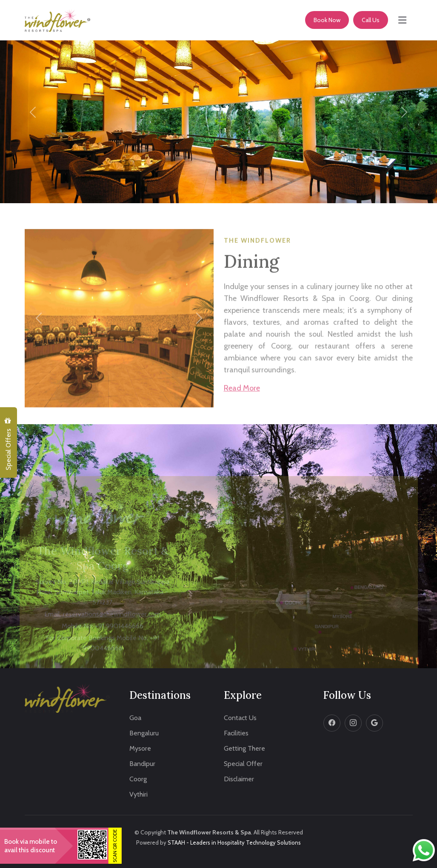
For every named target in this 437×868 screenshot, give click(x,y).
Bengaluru (144, 733)
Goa (135, 718)
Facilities (236, 733)
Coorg (138, 779)
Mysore (140, 749)
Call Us (371, 20)
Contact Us (240, 718)
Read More (242, 400)
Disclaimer (239, 779)
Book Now (327, 20)
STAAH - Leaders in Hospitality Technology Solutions (234, 842)
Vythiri (139, 794)
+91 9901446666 (119, 633)
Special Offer (243, 764)
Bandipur (142, 764)
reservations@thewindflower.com (112, 621)
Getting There (244, 749)
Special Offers (8, 444)
